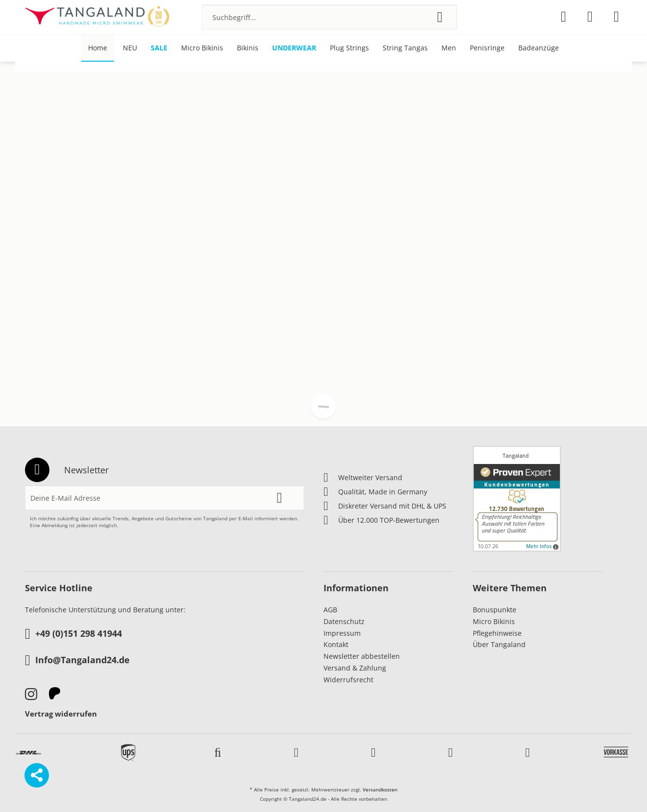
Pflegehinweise (497, 633)
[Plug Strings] (349, 48)
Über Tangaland (499, 644)
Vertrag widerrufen (61, 714)
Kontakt (336, 644)
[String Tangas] (405, 48)
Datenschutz (344, 621)
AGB (330, 610)
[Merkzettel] (564, 17)
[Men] (449, 48)
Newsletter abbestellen (362, 656)
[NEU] (130, 48)
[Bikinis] (248, 48)
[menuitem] (330, 17)
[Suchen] (440, 17)
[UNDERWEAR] (294, 48)
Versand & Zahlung (355, 668)
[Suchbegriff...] (330, 17)
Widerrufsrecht (348, 680)
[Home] (98, 48)
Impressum (342, 633)
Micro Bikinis (494, 621)
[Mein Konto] (590, 17)
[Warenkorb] (616, 17)
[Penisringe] (487, 48)
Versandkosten (380, 789)
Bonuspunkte (495, 610)
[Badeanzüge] (539, 48)
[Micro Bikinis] (202, 48)
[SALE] (159, 48)
